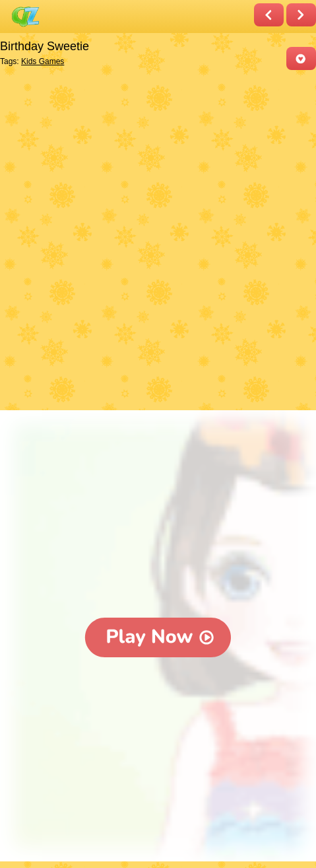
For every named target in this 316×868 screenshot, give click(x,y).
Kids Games (43, 61)
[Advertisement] (158, 241)
